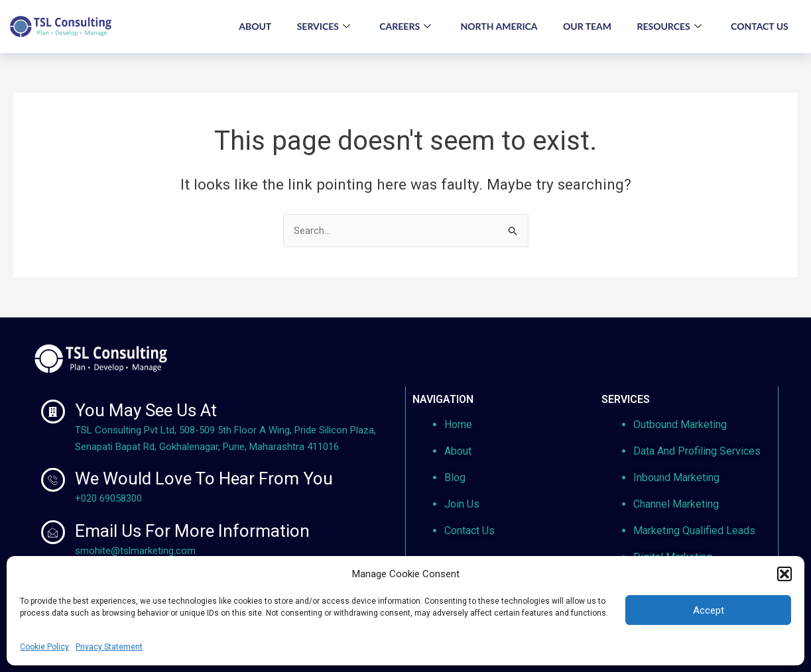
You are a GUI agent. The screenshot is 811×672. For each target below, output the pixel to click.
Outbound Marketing (680, 424)
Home (458, 424)
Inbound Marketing (676, 477)
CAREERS (401, 27)
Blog (455, 477)
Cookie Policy (44, 647)
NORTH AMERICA (495, 26)
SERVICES (318, 27)
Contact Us (469, 531)
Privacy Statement (109, 647)
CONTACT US (759, 26)
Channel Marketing (676, 504)
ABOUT (248, 26)
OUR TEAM (585, 26)
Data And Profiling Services (697, 451)
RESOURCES (667, 27)
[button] (784, 574)
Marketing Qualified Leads (694, 531)
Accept (709, 610)
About (458, 451)
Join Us (462, 504)
